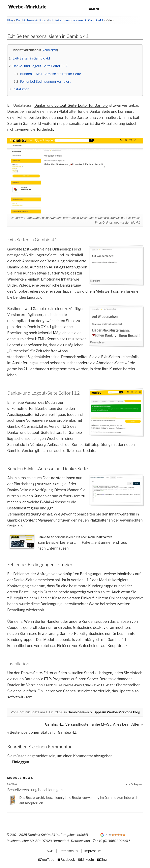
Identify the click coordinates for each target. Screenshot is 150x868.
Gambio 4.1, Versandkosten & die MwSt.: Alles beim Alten (93, 724)
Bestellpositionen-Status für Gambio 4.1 (43, 732)
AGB (50, 851)
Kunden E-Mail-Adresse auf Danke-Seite (51, 74)
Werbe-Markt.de (27, 7)
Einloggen (20, 762)
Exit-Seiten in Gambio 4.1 (31, 58)
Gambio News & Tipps (31, 20)
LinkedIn (87, 860)
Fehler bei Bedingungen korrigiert (45, 81)
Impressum (93, 851)
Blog (10, 20)
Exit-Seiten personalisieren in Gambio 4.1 (76, 20)
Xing (103, 860)
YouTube (48, 860)
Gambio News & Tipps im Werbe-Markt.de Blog (104, 712)
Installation (21, 89)
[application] (75, 176)
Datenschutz (69, 851)
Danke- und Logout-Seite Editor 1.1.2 (40, 66)
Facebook (68, 860)
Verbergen (50, 50)
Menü (95, 9)
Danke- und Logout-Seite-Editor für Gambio (71, 105)
